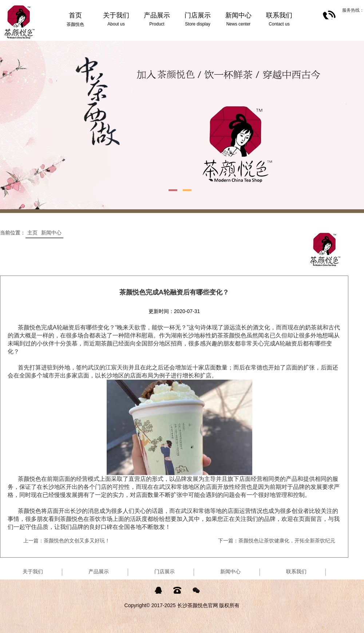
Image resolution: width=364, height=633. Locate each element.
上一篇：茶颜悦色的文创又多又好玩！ (67, 541)
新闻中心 (51, 233)
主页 (32, 233)
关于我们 (33, 571)
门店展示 (165, 571)
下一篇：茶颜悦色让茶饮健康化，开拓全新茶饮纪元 (277, 541)
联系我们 (296, 571)
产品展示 (99, 571)
